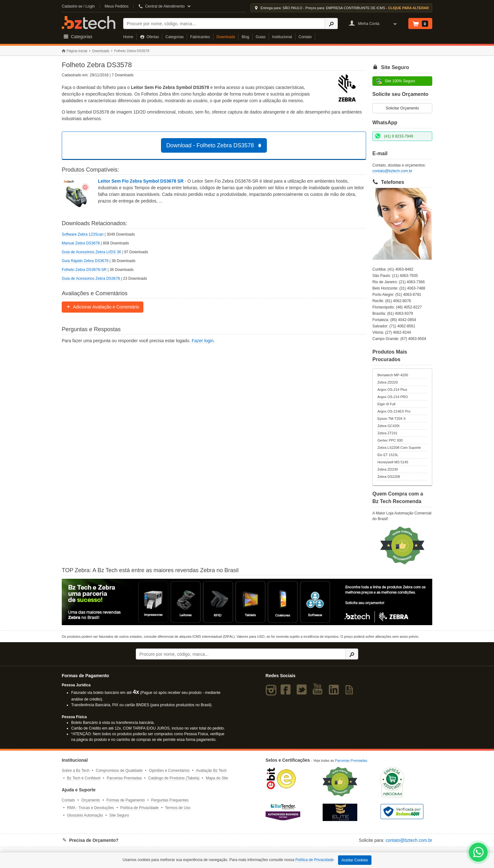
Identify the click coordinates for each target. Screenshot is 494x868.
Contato (305, 37)
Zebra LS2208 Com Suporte (399, 448)
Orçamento (91, 800)
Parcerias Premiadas (124, 778)
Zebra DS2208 (389, 477)
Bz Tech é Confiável (84, 778)
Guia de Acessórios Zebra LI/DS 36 (91, 252)
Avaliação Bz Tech (211, 771)
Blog (245, 37)
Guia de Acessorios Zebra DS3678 (91, 279)
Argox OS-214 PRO (393, 397)
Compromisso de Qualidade (119, 771)
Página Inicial (75, 51)
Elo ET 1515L (388, 455)
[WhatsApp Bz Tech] (478, 853)
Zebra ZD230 (388, 469)
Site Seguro (119, 815)
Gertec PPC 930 (390, 440)
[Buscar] (224, 23)
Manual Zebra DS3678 (81, 243)
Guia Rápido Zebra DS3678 (85, 261)
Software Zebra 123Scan (83, 234)
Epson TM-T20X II (391, 419)
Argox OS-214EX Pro (394, 411)
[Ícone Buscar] (331, 23)
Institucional (282, 37)
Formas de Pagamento (126, 800)
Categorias (175, 37)
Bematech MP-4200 (393, 375)
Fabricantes (200, 37)
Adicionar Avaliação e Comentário (103, 307)
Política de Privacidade (140, 808)
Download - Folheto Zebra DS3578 (215, 145)
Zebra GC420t (388, 426)
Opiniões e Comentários (169, 771)
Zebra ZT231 (388, 433)
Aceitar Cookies (355, 860)
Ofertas (149, 37)
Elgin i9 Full (386, 404)
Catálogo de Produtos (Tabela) (174, 778)
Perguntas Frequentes (170, 800)
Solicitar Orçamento (402, 108)
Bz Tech (89, 23)
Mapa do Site (217, 778)
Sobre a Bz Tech (76, 771)
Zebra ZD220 (388, 382)
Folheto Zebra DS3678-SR (84, 270)
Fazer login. (203, 341)
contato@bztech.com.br (392, 171)
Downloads (226, 37)
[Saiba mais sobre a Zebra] (247, 602)
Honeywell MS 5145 (393, 462)
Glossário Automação (85, 815)
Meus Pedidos (117, 6)
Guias (261, 37)
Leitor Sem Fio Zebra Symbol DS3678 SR (141, 181)
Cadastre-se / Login (78, 6)
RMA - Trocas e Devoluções (91, 808)
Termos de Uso (178, 808)
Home (128, 37)
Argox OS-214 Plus (392, 390)
